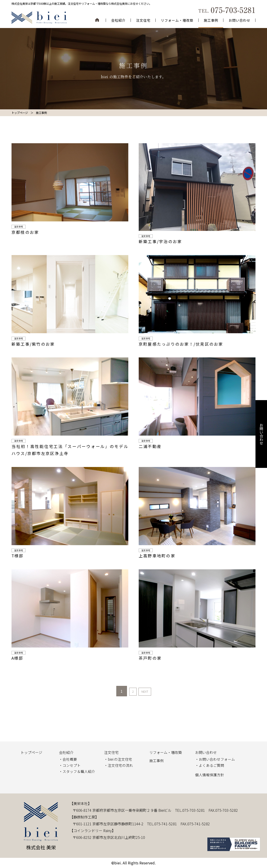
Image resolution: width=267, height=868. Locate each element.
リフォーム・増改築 (177, 20)
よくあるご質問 (211, 765)
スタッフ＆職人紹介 (79, 771)
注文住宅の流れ (120, 765)
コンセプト (72, 765)
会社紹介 (118, 20)
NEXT (147, 691)
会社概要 (70, 759)
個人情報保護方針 (210, 775)
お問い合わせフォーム (217, 759)
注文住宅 (143, 20)
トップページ (31, 752)
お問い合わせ (239, 20)
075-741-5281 (166, 824)
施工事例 (211, 20)
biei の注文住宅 (120, 759)
